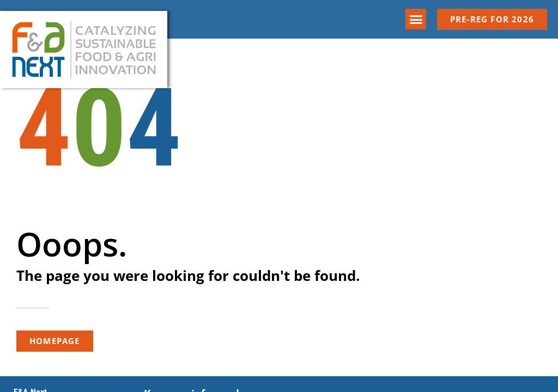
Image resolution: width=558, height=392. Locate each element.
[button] (416, 19)
